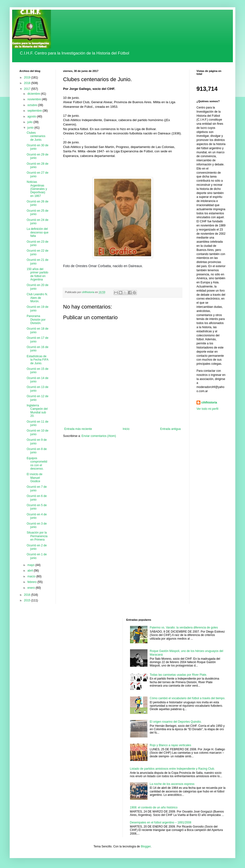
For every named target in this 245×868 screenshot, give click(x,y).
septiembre (35, 111)
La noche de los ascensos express (172, 784)
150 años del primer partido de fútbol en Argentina (37, 274)
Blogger (146, 846)
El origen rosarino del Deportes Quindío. (176, 722)
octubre (33, 105)
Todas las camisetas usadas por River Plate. (178, 675)
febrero (32, 582)
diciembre (34, 94)
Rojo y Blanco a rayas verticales (170, 745)
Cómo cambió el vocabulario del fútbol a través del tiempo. (188, 698)
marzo (32, 576)
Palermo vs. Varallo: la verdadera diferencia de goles (184, 628)
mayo (31, 565)
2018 (28, 83)
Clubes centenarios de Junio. (36, 136)
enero (32, 588)
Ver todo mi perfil (207, 409)
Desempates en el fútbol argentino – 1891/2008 (161, 822)
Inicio (126, 429)
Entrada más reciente (78, 429)
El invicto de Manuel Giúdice (35, 478)
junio (31, 128)
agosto (32, 116)
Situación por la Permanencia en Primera (37, 536)
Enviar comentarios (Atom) (99, 436)
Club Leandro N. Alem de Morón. (37, 298)
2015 (28, 600)
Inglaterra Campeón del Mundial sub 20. (37, 411)
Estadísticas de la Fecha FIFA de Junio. (37, 360)
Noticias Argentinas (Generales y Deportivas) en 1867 (37, 189)
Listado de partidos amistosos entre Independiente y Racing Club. (172, 769)
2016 (28, 595)
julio (30, 122)
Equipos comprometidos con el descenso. (37, 463)
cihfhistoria (209, 403)
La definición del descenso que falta (38, 232)
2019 (28, 77)
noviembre (35, 99)
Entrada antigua (170, 429)
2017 (28, 89)
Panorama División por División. (36, 320)
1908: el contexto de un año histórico (154, 807)
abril (31, 571)
